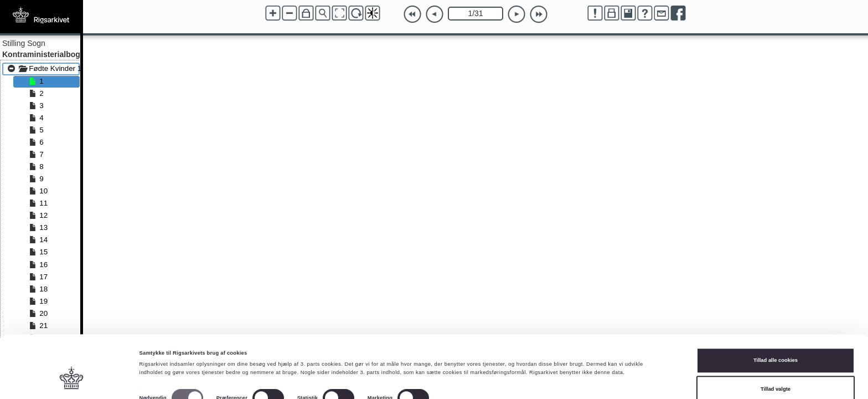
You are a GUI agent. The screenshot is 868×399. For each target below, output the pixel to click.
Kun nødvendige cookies (776, 373)
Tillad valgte (776, 344)
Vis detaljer (456, 357)
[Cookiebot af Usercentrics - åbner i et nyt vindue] (72, 380)
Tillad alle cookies (776, 316)
